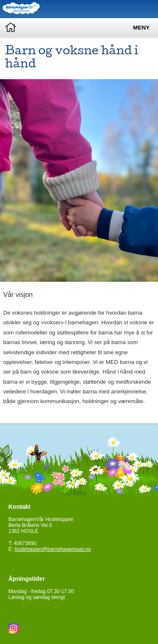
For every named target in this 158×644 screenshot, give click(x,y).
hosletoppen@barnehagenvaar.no (53, 549)
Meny (141, 28)
